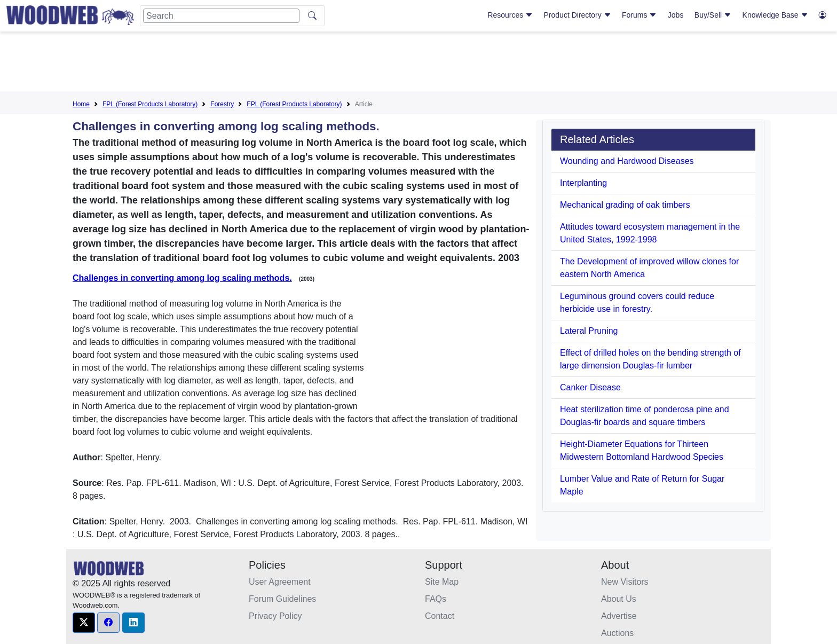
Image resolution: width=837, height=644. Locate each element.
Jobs (676, 15)
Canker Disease (590, 387)
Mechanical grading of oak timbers (625, 205)
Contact (440, 616)
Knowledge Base (775, 15)
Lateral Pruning (589, 331)
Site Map (442, 582)
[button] (84, 623)
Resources (510, 15)
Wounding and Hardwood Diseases (627, 161)
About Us (619, 599)
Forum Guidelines (282, 599)
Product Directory (578, 15)
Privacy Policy (275, 616)
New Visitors (625, 582)
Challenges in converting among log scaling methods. (182, 278)
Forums (639, 15)
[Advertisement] (418, 64)
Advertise (619, 616)
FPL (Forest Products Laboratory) (150, 104)
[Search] (221, 16)
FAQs (436, 599)
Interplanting (583, 183)
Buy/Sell (713, 15)
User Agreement (280, 582)
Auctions (617, 633)
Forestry (222, 104)
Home (81, 104)
